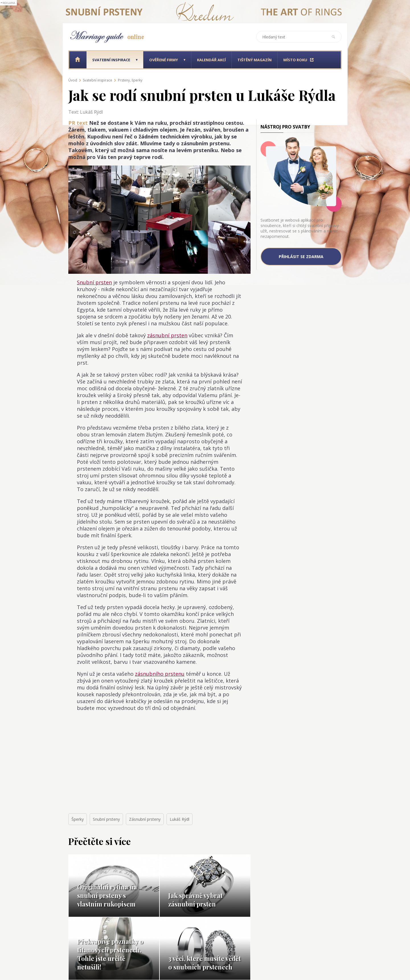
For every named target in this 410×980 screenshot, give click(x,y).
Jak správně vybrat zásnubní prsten (195, 900)
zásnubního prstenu (160, 674)
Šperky (78, 819)
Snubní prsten (94, 282)
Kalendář (211, 60)
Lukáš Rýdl (180, 819)
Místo (295, 60)
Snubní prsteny (106, 819)
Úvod (73, 80)
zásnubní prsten (167, 335)
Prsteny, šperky (130, 80)
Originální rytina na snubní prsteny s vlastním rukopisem (107, 895)
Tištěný (255, 60)
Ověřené (164, 60)
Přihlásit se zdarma (301, 257)
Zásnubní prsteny (145, 819)
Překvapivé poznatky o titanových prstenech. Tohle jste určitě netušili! (110, 954)
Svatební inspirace (98, 80)
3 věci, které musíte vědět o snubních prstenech (205, 963)
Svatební (111, 60)
